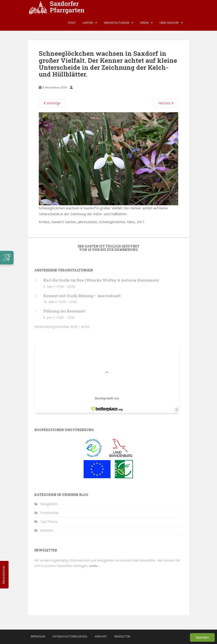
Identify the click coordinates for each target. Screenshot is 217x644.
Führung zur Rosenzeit (64, 311)
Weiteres (47, 530)
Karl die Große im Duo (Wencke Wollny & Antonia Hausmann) (101, 280)
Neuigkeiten (49, 504)
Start (72, 23)
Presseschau (49, 513)
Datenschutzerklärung (70, 636)
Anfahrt (101, 636)
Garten (88, 23)
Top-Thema (49, 521)
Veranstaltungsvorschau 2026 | (58, 327)
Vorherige (52, 103)
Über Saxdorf (169, 23)
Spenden (202, 637)
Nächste (166, 103)
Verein (144, 23)
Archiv (85, 327)
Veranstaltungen (117, 23)
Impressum (38, 636)
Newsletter (3, 575)
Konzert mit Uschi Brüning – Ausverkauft (82, 296)
